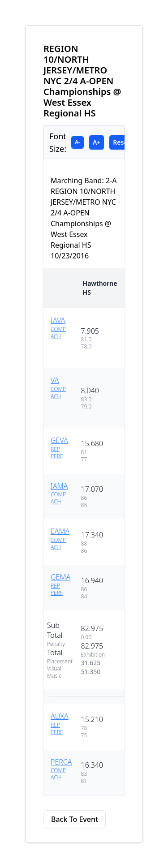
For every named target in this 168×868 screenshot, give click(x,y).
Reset (121, 142)
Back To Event (75, 819)
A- (78, 142)
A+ (97, 142)
